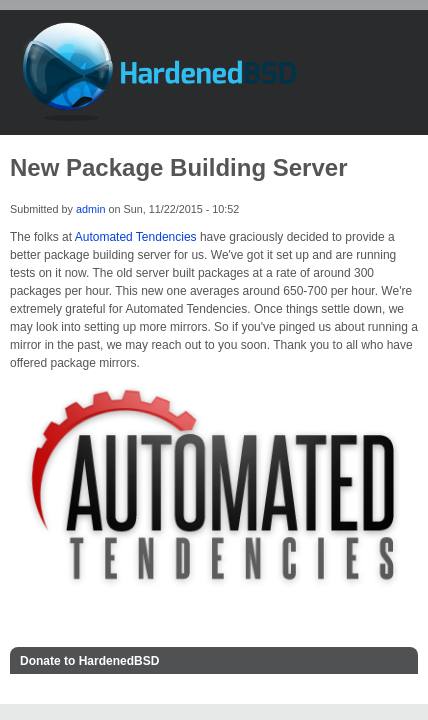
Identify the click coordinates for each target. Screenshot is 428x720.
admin (90, 209)
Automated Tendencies (136, 237)
